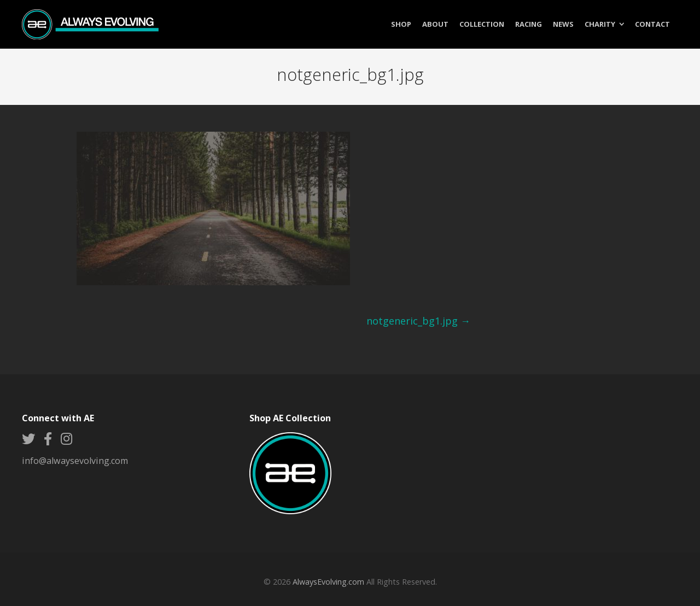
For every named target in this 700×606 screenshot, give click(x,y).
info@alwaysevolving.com (75, 461)
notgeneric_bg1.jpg (418, 321)
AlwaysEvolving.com (328, 582)
